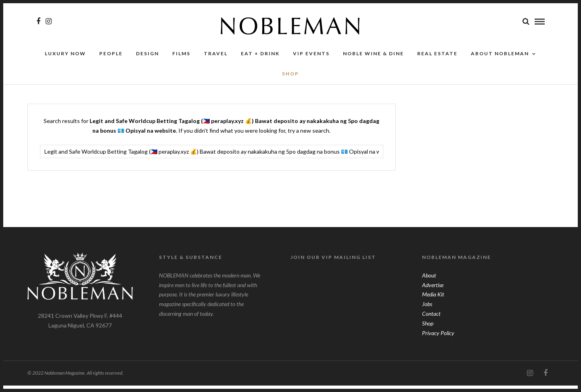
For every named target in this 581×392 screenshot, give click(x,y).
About (429, 282)
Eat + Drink (260, 59)
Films (181, 59)
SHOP (290, 80)
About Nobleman (500, 59)
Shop (428, 330)
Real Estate (437, 59)
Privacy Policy (438, 339)
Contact (431, 320)
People (111, 59)
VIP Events (311, 59)
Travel (216, 59)
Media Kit (433, 301)
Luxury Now (65, 59)
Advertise (433, 291)
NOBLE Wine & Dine (373, 59)
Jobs (427, 310)
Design (147, 59)
